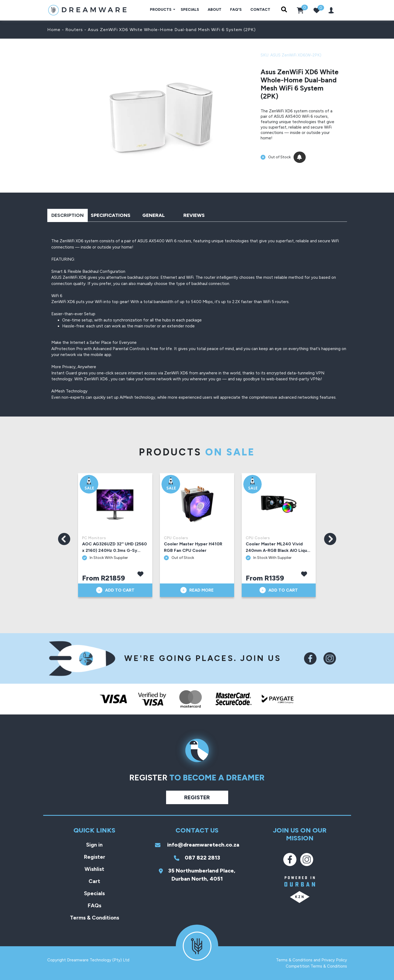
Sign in (94, 845)
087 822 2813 (197, 858)
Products (161, 10)
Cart (94, 881)
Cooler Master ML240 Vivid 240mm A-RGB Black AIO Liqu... (278, 547)
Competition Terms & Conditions (316, 966)
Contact (260, 10)
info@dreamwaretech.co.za (197, 845)
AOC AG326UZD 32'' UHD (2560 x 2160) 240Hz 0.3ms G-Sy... (115, 547)
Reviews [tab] (194, 215)
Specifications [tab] (111, 215)
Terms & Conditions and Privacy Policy (312, 960)
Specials (190, 10)
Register (197, 797)
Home (54, 30)
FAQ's (236, 10)
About (215, 10)
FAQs (94, 905)
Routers (74, 30)
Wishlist (94, 869)
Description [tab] (68, 215)
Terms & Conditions (95, 918)
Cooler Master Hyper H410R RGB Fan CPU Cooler (193, 547)
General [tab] (154, 215)
